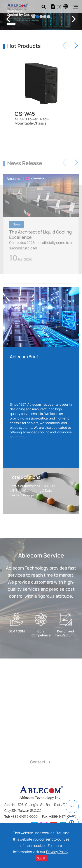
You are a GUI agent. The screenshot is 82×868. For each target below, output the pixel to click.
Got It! (41, 858)
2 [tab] (37, 17)
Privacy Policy (57, 852)
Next (74, 19)
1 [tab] (34, 17)
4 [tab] (45, 17)
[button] (76, 45)
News (17, 236)
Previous (8, 19)
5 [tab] (48, 17)
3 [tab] (41, 17)
